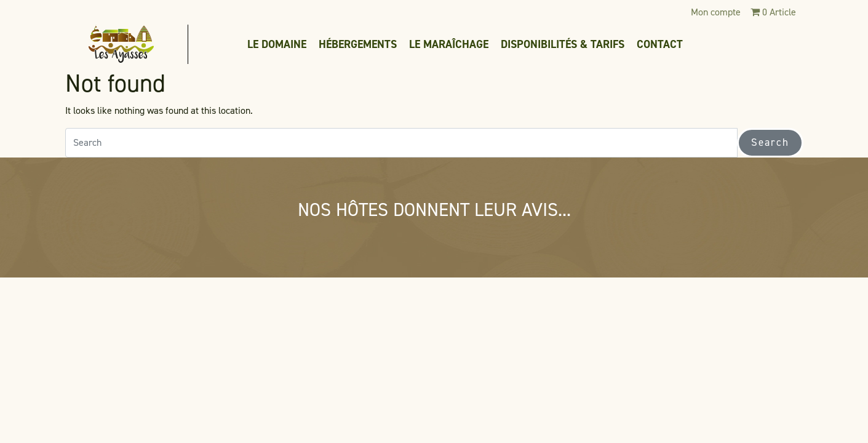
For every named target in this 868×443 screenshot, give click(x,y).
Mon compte (716, 12)
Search (770, 142)
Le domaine (277, 44)
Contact (660, 44)
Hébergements (358, 44)
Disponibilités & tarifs (563, 44)
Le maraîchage (449, 44)
